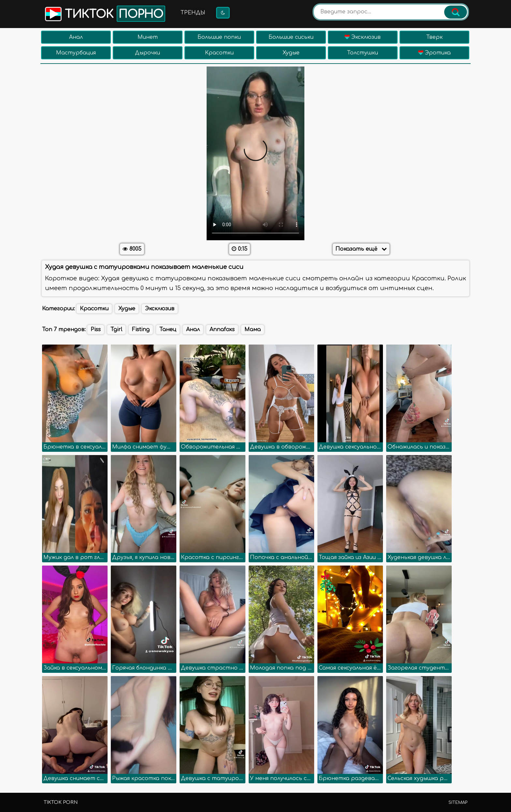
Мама (253, 330)
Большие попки (219, 37)
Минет (148, 37)
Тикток (104, 14)
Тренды (193, 13)
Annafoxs (222, 330)
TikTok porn (61, 802)
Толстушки (363, 53)
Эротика (434, 53)
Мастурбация (76, 53)
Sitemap (458, 803)
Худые (291, 53)
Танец (168, 330)
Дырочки (147, 53)
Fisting (141, 330)
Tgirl (116, 330)
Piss (96, 330)
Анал (76, 37)
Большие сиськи (291, 37)
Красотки (219, 53)
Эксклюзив (363, 37)
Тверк (434, 37)
